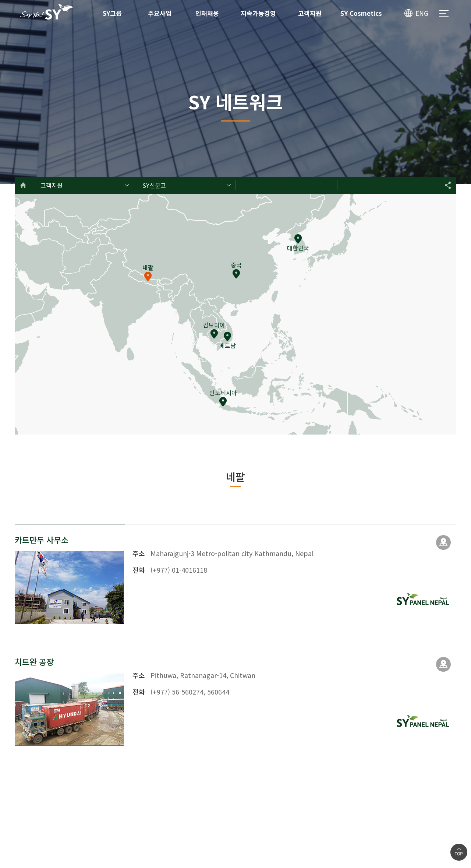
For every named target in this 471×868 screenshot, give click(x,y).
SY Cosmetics (361, 13)
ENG (422, 13)
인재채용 (207, 13)
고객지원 (310, 13)
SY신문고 (154, 185)
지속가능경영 (258, 13)
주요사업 (160, 13)
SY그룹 (112, 13)
